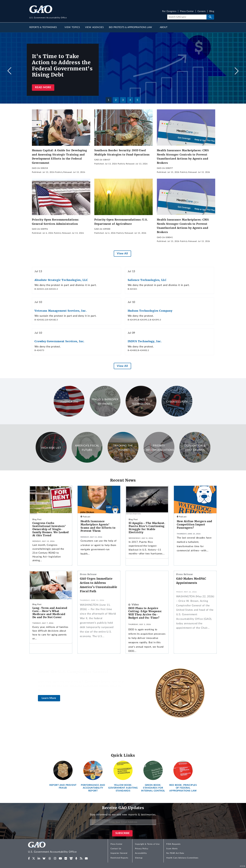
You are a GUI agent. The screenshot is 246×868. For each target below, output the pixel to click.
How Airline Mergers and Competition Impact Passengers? (194, 524)
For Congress (169, 11)
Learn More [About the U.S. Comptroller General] (49, 698)
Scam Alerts (172, 849)
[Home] (59, 848)
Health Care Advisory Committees (182, 858)
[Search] (187, 17)
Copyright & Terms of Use (147, 844)
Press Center (187, 11)
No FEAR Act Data (175, 853)
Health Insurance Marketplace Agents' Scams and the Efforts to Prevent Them (98, 526)
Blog (212, 11)
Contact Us (116, 849)
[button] (237, 71)
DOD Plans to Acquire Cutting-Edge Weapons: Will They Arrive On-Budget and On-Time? (145, 613)
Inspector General (119, 853)
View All (122, 253)
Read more (43, 87)
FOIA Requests (173, 844)
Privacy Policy (142, 849)
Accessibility (141, 853)
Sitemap (139, 858)
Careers (202, 11)
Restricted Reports (119, 858)
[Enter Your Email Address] (123, 822)
